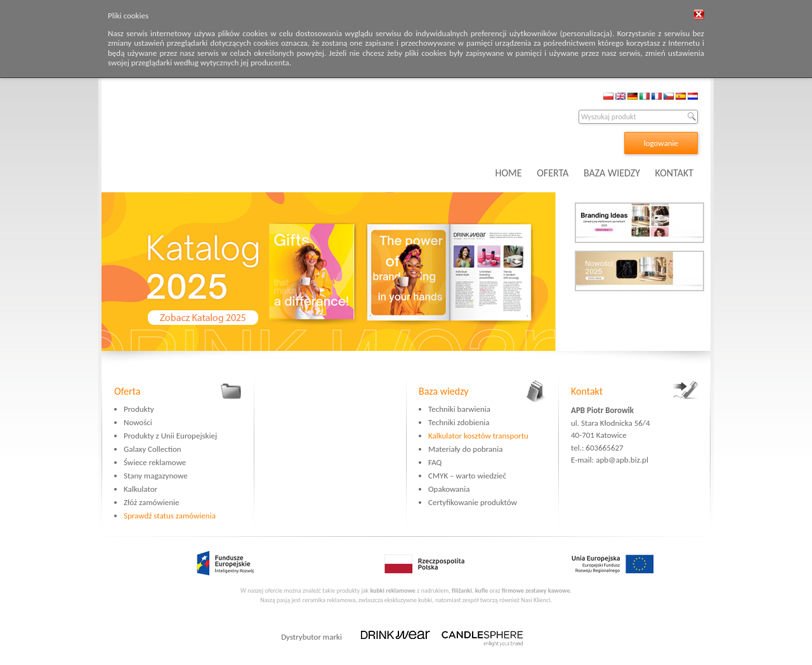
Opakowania (449, 489)
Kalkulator (141, 489)
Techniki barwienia (459, 409)
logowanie (661, 143)
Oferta (127, 391)
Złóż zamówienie (151, 502)
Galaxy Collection (153, 449)
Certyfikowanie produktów (473, 502)
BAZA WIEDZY (612, 173)
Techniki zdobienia (459, 422)
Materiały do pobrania (465, 449)
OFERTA (553, 173)
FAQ (435, 462)
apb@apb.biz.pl (622, 460)
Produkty (139, 409)
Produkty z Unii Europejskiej (170, 436)
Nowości (138, 422)
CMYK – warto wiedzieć (467, 476)
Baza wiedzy (444, 391)
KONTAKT (674, 173)
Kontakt (587, 391)
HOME (509, 173)
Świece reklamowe (155, 462)
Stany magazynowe (156, 476)
